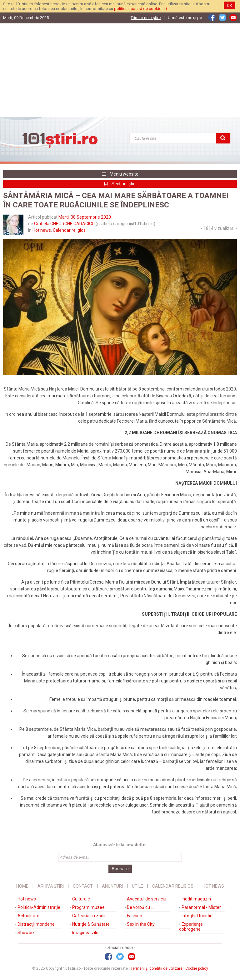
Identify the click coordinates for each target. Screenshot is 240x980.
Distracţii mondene (36, 924)
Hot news (42, 230)
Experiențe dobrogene (191, 927)
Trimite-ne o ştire (146, 18)
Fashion (135, 916)
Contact (83, 886)
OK (230, 5)
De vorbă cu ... (140, 907)
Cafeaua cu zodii (89, 916)
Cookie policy (197, 968)
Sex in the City (141, 924)
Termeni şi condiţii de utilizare (157, 968)
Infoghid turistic (197, 916)
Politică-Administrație (39, 907)
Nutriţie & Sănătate (91, 924)
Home (22, 886)
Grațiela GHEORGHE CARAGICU (64, 224)
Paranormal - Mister (201, 907)
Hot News (213, 886)
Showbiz (26, 933)
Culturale (81, 899)
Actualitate (28, 916)
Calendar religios (69, 230)
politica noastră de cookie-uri (140, 9)
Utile (137, 886)
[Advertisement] (120, 70)
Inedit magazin (196, 899)
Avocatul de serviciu (147, 899)
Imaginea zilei (86, 933)
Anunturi (112, 886)
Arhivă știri (51, 886)
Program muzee (88, 907)
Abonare (120, 869)
